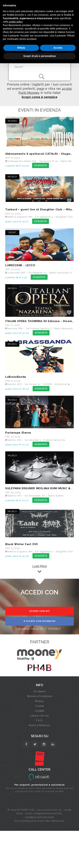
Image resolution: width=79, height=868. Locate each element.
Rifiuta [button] (21, 48)
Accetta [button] (58, 48)
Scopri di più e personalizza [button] (39, 56)
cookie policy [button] (16, 22)
